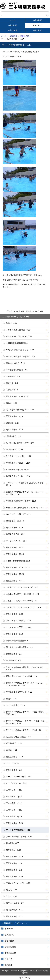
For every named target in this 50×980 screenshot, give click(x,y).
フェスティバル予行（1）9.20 (19, 627)
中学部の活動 (10, 953)
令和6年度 (37, 30)
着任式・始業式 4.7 (15, 903)
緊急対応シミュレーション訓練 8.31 (22, 676)
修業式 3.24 (12, 323)
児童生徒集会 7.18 (14, 757)
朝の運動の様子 (13, 843)
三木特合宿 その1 (14, 816)
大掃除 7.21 (12, 750)
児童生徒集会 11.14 (15, 554)
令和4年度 (37, 25)
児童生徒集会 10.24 (15, 574)
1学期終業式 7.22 (14, 743)
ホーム (13, 20)
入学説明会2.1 (12, 390)
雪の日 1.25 (12, 403)
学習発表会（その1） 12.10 (18, 476)
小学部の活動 (10, 947)
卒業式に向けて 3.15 (15, 363)
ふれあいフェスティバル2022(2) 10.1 (22, 601)
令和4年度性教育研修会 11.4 (18, 561)
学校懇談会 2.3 (13, 376)
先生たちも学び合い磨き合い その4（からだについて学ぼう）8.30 (25, 684)
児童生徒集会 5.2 (14, 870)
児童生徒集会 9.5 (14, 654)
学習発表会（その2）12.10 (17, 470)
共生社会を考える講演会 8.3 (18, 737)
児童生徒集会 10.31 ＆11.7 (18, 567)
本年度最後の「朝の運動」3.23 (19, 336)
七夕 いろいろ (13, 763)
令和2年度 (37, 20)
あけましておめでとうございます (20, 443)
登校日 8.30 (12, 699)
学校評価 (8, 965)
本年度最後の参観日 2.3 (17, 370)
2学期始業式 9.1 (13, 660)
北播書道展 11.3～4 (15, 521)
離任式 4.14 (12, 890)
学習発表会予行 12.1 (15, 534)
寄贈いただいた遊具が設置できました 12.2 (25, 508)
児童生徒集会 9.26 (14, 614)
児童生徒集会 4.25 (14, 877)
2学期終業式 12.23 (14, 450)
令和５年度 (13, 30)
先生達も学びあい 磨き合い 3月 (21, 356)
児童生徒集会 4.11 (14, 916)
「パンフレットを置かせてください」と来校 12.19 (26, 484)
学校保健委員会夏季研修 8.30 (19, 692)
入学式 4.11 (12, 896)
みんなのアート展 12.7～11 (18, 514)
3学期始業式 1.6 (13, 436)
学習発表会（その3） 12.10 (18, 463)
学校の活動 (25, 36)
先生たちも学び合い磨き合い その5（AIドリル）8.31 (24, 668)
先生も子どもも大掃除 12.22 (19, 456)
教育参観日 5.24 (13, 850)
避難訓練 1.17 (12, 423)
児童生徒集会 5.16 (14, 856)
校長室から (9, 935)
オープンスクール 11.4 (16, 541)
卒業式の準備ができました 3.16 (20, 350)
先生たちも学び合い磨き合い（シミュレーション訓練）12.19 (25, 493)
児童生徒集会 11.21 (15, 547)
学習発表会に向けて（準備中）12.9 (21, 501)
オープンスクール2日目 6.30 (20, 777)
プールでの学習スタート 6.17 (19, 837)
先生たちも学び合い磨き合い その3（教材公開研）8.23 (25, 713)
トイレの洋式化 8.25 (15, 705)
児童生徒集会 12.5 (14, 528)
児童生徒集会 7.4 (14, 770)
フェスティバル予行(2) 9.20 (18, 621)
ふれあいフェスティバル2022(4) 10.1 (22, 587)
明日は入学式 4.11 (14, 910)
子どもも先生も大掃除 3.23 (18, 330)
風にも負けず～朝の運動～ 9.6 (19, 647)
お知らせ (8, 959)
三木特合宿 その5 (14, 790)
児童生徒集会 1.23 (14, 416)
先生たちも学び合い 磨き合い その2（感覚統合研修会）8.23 (25, 722)
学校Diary (9, 929)
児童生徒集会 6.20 (14, 823)
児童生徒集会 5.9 (14, 863)
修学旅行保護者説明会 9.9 (17, 641)
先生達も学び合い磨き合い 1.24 (20, 410)
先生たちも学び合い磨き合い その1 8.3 (24, 730)
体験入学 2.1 (12, 383)
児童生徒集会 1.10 (14, 430)
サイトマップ (25, 978)
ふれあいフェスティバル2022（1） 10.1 (23, 607)
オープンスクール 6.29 (16, 783)
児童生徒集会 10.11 (15, 581)
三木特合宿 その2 (14, 810)
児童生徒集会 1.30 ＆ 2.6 (17, 396)
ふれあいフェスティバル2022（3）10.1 (23, 594)
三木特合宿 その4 (14, 797)
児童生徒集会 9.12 (14, 634)
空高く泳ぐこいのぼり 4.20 (18, 883)
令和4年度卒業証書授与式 (17, 343)
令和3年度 (13, 25)
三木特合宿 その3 (14, 803)
